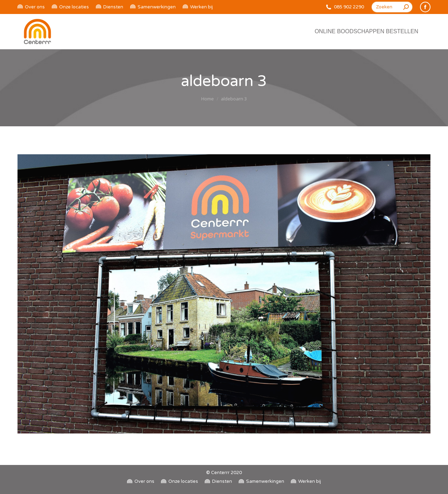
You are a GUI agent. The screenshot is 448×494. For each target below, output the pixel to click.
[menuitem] (31, 7)
